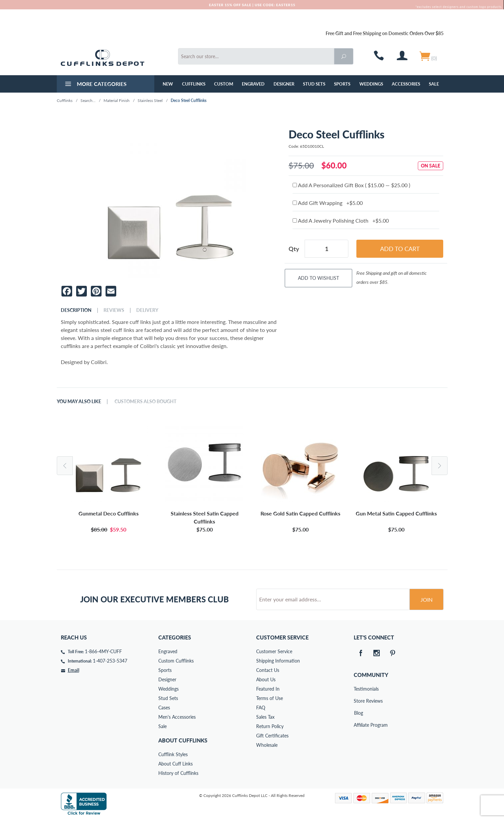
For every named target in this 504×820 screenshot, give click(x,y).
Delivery (147, 310)
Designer (284, 84)
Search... (88, 100)
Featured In (268, 689)
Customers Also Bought (145, 401)
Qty (294, 249)
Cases (164, 708)
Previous (65, 466)
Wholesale (267, 745)
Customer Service (274, 651)
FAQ (261, 708)
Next (440, 466)
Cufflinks (194, 84)
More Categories (95, 85)
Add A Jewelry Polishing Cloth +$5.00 (341, 220)
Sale (434, 84)
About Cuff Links (176, 764)
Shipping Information (278, 661)
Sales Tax (265, 717)
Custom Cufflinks (176, 661)
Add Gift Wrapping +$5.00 (328, 203)
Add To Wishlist (318, 278)
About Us (266, 679)
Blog (359, 713)
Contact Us (268, 670)
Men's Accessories (177, 717)
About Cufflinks (183, 740)
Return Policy (270, 726)
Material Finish (117, 100)
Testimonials (358, 689)
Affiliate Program (358, 725)
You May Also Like (79, 401)
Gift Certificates (272, 736)
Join (427, 600)
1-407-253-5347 (110, 661)
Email (73, 670)
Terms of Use (270, 698)
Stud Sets (314, 84)
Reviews (114, 310)
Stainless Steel (150, 100)
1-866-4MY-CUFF (103, 651)
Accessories (406, 84)
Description (76, 310)
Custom (224, 84)
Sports (342, 84)
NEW (168, 84)
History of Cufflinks (178, 773)
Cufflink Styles (173, 754)
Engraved (253, 84)
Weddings (371, 84)
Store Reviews (358, 701)
